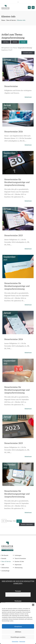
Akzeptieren (18, 626)
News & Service (11, 20)
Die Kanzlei (5, 555)
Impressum (22, 641)
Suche (23, 42)
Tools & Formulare (20, 558)
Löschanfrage (5, 571)
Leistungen (18, 555)
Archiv (15, 42)
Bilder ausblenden (27, 524)
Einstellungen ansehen (18, 637)
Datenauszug (19, 568)
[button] (33, 605)
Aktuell (6, 42)
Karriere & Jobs (19, 561)
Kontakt (4, 558)
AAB (3, 565)
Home (3, 20)
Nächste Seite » (28, 53)
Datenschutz (15, 641)
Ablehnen (18, 632)
